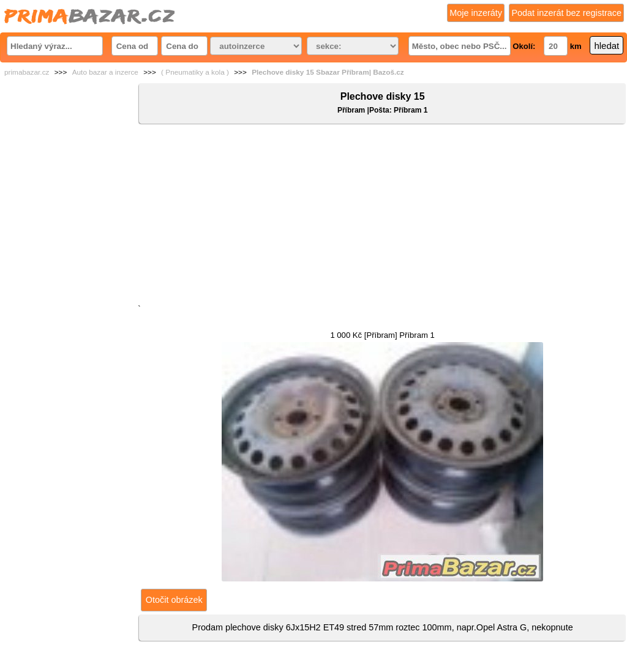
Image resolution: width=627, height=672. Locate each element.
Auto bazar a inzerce (105, 72)
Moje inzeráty (476, 13)
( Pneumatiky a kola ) (195, 72)
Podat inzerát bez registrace (566, 13)
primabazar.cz (27, 72)
